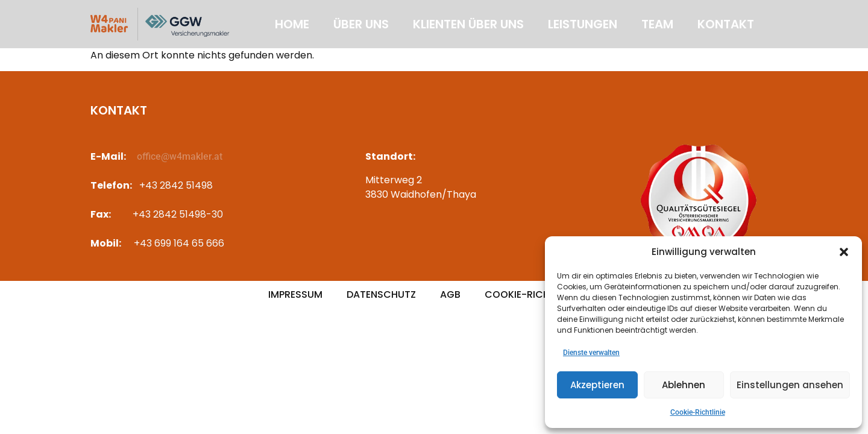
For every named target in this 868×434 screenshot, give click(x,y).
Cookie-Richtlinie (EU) (542, 294)
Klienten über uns (468, 24)
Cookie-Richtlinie (698, 412)
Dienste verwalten (591, 353)
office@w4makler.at (180, 156)
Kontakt (726, 24)
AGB (450, 294)
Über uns (361, 24)
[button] (844, 252)
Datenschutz (381, 294)
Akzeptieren (597, 385)
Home (292, 24)
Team (657, 24)
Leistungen (583, 24)
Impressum (295, 294)
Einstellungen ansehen (790, 385)
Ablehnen (684, 385)
